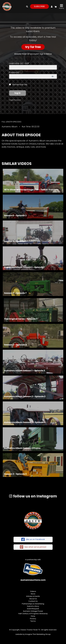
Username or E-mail (19, 63)
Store (33, 594)
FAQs (33, 616)
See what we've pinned (33, 547)
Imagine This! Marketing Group (38, 634)
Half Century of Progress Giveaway (33, 614)
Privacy (33, 619)
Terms (33, 621)
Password (14, 72)
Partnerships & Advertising (33, 604)
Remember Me (18, 85)
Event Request (33, 609)
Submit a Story (33, 606)
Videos (33, 591)
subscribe (39, 6)
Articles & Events (33, 596)
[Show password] (53, 76)
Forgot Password (15, 100)
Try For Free (33, 47)
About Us (33, 599)
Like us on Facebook (33, 540)
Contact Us (33, 601)
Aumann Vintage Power (33, 611)
